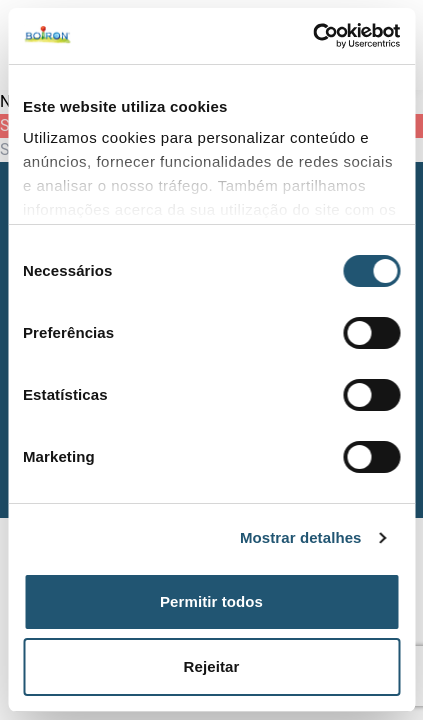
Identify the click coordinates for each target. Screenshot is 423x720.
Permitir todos (211, 601)
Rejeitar (212, 666)
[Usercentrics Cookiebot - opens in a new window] (312, 36)
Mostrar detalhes (301, 537)
